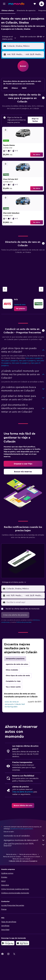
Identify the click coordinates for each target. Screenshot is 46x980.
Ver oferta (37, 155)
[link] (20, 309)
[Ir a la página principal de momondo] (16, 4)
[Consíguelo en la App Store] (23, 943)
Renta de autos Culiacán (32, 857)
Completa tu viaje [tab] (13, 681)
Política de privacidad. (24, 622)
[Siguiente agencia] (41, 289)
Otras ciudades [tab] (12, 670)
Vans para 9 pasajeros (27, 361)
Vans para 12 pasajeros (20, 363)
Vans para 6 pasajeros (34, 358)
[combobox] (9, 38)
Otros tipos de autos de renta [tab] (18, 676)
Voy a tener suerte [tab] (13, 687)
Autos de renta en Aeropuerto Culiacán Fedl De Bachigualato (15, 704)
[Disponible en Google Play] (8, 943)
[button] (4, 4)
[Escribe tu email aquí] (25, 602)
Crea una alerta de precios (23, 792)
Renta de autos (11, 854)
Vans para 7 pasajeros (10, 361)
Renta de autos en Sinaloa (12, 857)
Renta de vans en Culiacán (22, 859)
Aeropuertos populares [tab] (15, 659)
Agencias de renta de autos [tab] (17, 664)
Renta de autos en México (28, 854)
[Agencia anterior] (5, 289)
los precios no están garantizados (22, 829)
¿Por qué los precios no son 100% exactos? (24, 845)
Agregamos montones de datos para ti (24, 840)
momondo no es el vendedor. (24, 836)
